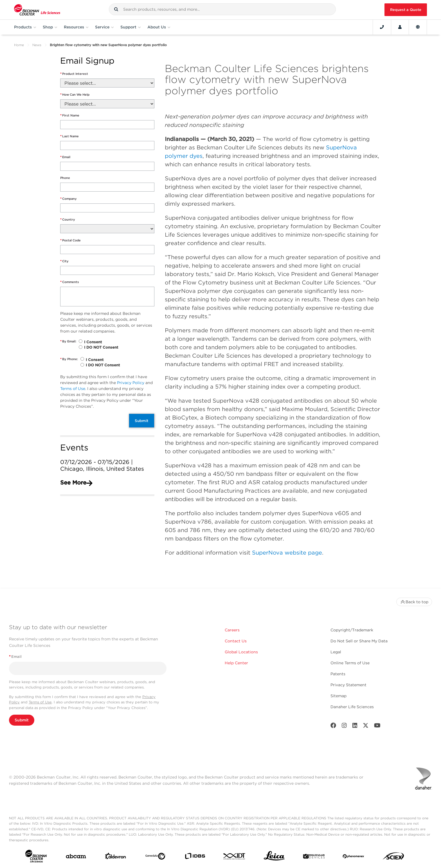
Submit (142, 421)
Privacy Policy (131, 383)
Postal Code (70, 240)
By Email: (68, 341)
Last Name (69, 136)
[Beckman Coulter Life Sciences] (37, 10)
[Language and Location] (418, 27)
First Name (70, 115)
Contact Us (236, 641)
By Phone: (69, 359)
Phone (65, 178)
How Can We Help (75, 95)
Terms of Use (73, 389)
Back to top (414, 602)
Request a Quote (406, 10)
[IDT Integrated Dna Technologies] (235, 857)
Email (65, 157)
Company (68, 199)
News (37, 45)
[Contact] (382, 27)
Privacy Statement (348, 685)
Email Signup (87, 61)
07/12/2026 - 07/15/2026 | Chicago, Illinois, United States (102, 465)
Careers (232, 630)
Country (68, 220)
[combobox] (222, 9)
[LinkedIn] (355, 727)
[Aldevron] (116, 857)
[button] (116, 9)
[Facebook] (333, 727)
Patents (338, 674)
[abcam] (76, 857)
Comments (70, 282)
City (64, 261)
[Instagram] (344, 727)
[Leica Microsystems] (274, 857)
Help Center (236, 663)
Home (19, 45)
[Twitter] (366, 727)
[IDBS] (195, 857)
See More (76, 483)
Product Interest (74, 74)
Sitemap (338, 696)
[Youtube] (377, 727)
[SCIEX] (393, 857)
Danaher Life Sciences (352, 707)
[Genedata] (155, 857)
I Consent (93, 342)
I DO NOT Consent (101, 347)
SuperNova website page (287, 553)
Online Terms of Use (350, 663)
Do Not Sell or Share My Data (359, 641)
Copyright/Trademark (352, 630)
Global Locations (241, 652)
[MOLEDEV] (314, 857)
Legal (336, 652)
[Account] (400, 27)
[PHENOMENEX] (354, 857)
